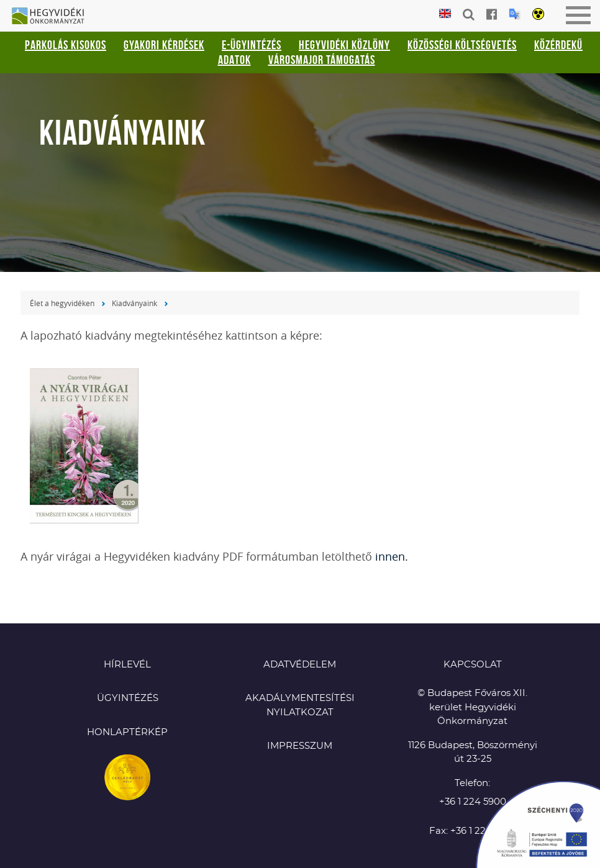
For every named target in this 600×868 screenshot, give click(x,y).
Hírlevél (127, 665)
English (445, 14)
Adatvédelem (300, 665)
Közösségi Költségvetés (462, 45)
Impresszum (300, 746)
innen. (392, 556)
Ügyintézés (128, 698)
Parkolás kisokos (66, 45)
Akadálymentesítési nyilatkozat (300, 705)
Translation (515, 14)
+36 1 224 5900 (473, 802)
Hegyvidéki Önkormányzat (53, 17)
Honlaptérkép (127, 732)
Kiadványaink (134, 303)
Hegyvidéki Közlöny (344, 45)
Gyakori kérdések (164, 45)
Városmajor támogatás (322, 60)
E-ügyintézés (252, 45)
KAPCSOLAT (473, 665)
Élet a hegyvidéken (62, 303)
